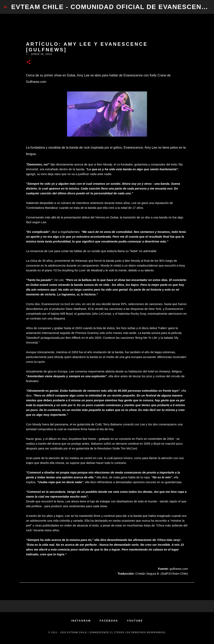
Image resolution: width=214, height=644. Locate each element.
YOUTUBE (135, 621)
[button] (28, 62)
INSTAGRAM (81, 621)
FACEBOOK (109, 621)
